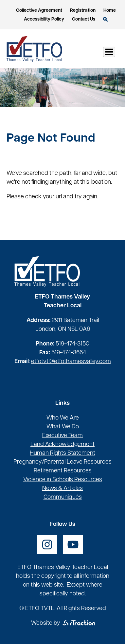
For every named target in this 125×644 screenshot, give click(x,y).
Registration (83, 11)
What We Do (63, 427)
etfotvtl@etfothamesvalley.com (71, 362)
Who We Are (63, 418)
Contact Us (84, 19)
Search (106, 19)
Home (110, 11)
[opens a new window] (47, 544)
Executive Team (62, 436)
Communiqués (63, 497)
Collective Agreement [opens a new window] (39, 11)
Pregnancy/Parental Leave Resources (62, 462)
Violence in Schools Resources (63, 480)
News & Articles (62, 489)
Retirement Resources (63, 471)
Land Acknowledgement (62, 445)
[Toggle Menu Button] (109, 52)
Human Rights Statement (62, 453)
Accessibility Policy (44, 19)
